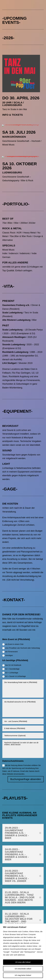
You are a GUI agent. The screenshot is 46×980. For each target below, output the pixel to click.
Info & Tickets (13, 115)
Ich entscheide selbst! (23, 969)
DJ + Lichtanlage (10, 673)
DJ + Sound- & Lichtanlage (14, 676)
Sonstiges (8, 656)
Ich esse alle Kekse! (23, 962)
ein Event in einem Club (13, 644)
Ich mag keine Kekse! (23, 975)
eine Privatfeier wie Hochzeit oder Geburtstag (21, 648)
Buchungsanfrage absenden (26, 779)
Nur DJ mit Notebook (12, 665)
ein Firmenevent (10, 652)
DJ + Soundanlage (11, 669)
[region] (23, 952)
